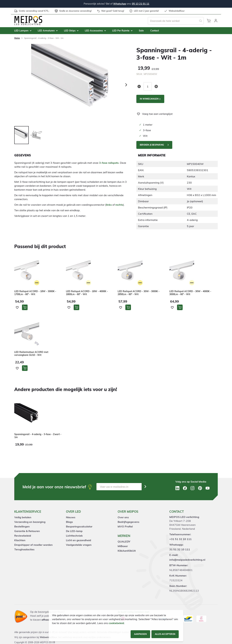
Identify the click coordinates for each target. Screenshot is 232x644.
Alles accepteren (165, 634)
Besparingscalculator (79, 526)
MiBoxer (123, 546)
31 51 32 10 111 (180, 549)
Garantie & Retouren (27, 531)
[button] (216, 21)
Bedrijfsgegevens (128, 522)
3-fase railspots (109, 163)
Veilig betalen (23, 517)
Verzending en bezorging (30, 522)
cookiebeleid (116, 623)
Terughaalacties (24, 549)
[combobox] (176, 21)
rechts (119, 205)
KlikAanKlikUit (127, 551)
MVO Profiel (125, 526)
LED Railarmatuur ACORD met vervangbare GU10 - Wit (31, 354)
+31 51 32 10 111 (180, 539)
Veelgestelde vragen (79, 545)
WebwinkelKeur (48, 637)
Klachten (20, 540)
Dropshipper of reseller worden (33, 545)
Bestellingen (22, 526)
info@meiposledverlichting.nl (187, 560)
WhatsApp (120, 4)
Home (17, 38)
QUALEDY (124, 541)
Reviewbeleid (23, 536)
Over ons (123, 517)
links (109, 205)
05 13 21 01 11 (141, 4)
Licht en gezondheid (79, 540)
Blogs (69, 522)
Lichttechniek (74, 536)
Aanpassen (140, 634)
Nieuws (71, 517)
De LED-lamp (74, 531)
